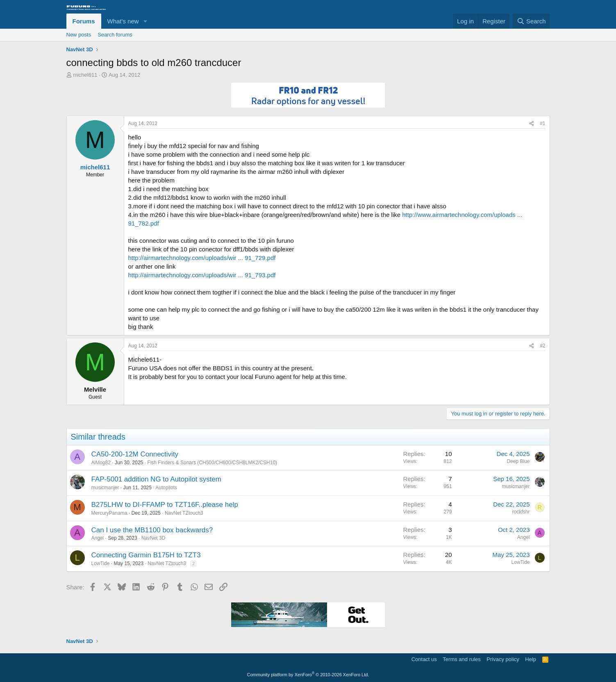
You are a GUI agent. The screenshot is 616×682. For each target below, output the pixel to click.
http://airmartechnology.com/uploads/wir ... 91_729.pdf (202, 258)
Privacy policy (503, 659)
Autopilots (166, 488)
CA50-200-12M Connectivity (135, 454)
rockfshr (521, 512)
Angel (98, 538)
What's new (123, 21)
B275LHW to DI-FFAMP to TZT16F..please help (165, 505)
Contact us (424, 659)
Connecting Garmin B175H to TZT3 (146, 555)
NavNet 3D (153, 538)
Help (531, 659)
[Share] (532, 124)
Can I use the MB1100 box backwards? (152, 530)
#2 (542, 346)
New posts (79, 35)
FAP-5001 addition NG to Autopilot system (157, 479)
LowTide (101, 563)
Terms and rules (461, 659)
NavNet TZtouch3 (184, 513)
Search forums (115, 35)
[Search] (531, 21)
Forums (84, 21)
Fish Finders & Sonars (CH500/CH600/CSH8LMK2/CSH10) (212, 463)
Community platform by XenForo (308, 675)
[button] (145, 21)
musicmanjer (105, 488)
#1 (542, 123)
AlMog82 (101, 463)
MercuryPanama (109, 513)
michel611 (85, 75)
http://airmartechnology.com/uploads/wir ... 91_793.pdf (202, 275)
